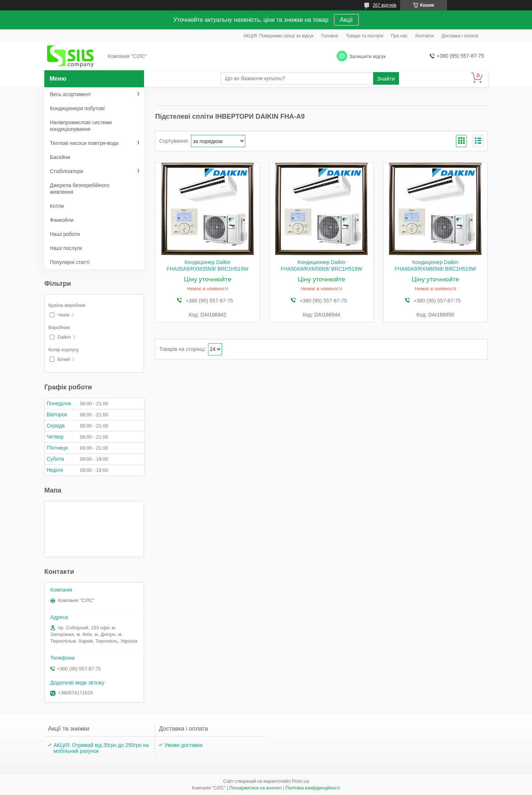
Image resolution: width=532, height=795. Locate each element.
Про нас (399, 36)
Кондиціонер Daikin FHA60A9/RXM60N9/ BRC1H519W (435, 265)
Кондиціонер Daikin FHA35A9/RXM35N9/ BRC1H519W (207, 265)
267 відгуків (385, 5)
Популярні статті (70, 262)
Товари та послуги (364, 36)
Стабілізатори (66, 171)
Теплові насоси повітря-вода (84, 143)
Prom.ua (301, 781)
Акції (346, 20)
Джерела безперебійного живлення (80, 189)
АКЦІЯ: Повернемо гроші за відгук (279, 36)
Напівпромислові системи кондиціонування (81, 126)
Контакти (424, 36)
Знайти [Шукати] (386, 79)
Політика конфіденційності (313, 788)
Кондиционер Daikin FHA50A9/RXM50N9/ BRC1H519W (321, 265)
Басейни (60, 157)
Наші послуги (66, 248)
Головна (330, 36)
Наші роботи (65, 234)
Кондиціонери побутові (77, 108)
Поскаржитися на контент (256, 788)
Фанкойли (62, 220)
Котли (57, 206)
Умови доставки (183, 745)
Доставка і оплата (460, 36)
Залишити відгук (367, 56)
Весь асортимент (70, 94)
